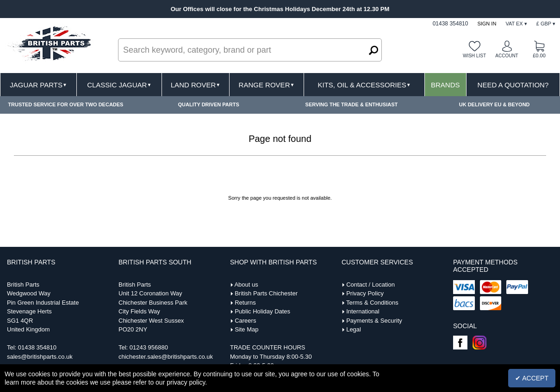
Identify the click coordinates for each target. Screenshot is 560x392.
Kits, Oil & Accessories (364, 85)
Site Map (246, 329)
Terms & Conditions (372, 303)
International (363, 311)
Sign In (487, 24)
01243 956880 (149, 347)
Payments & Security (374, 321)
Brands (445, 85)
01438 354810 (37, 347)
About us (246, 285)
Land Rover (196, 85)
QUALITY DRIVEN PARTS (209, 104)
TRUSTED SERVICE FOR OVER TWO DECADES (65, 104)
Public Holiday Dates (262, 311)
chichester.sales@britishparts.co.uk (166, 357)
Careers (245, 321)
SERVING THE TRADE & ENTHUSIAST (352, 104)
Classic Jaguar (119, 85)
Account (507, 56)
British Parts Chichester (266, 293)
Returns (245, 303)
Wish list (474, 56)
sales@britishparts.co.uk (40, 357)
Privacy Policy (365, 293)
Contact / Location (370, 285)
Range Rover (267, 85)
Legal (354, 329)
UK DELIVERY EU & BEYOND (495, 104)
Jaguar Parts (38, 85)
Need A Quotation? (513, 85)
